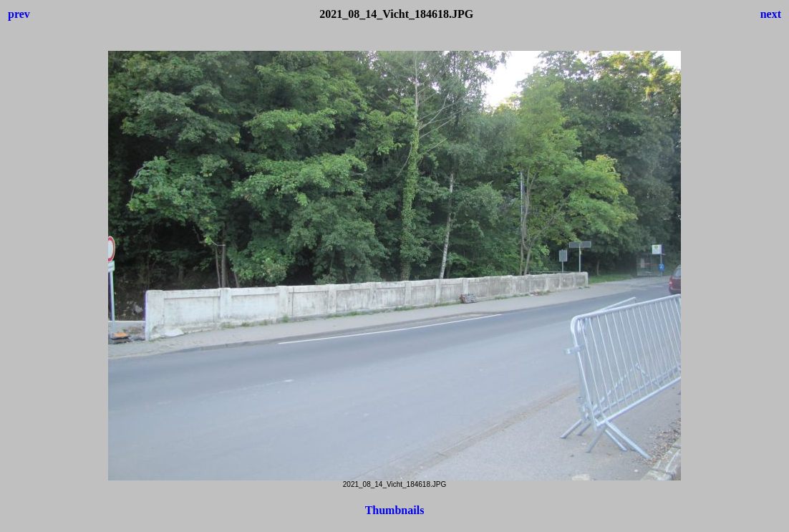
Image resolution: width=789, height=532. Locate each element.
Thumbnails (395, 510)
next (771, 14)
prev (19, 14)
